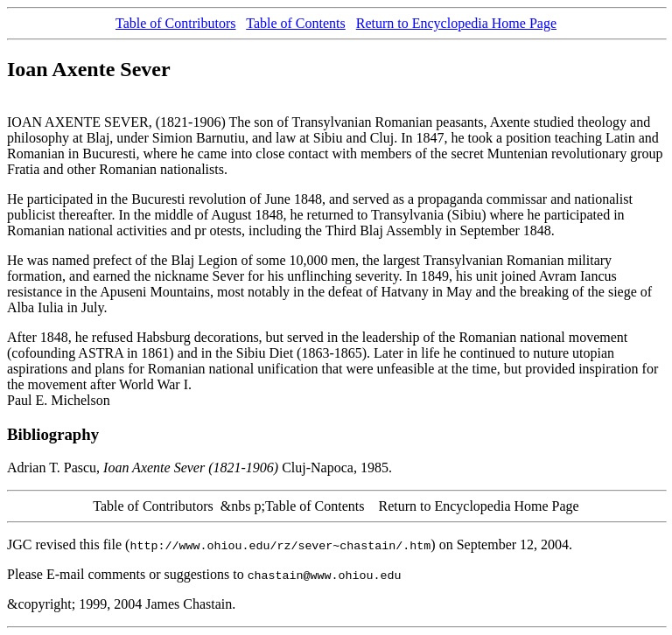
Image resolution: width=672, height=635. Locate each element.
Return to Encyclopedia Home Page (456, 23)
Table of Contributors (176, 23)
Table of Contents (296, 23)
